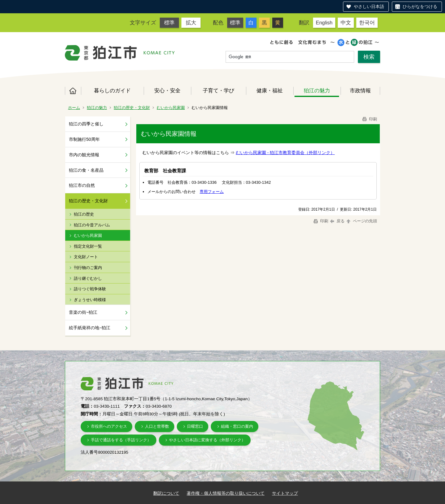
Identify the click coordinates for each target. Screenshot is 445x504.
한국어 (367, 23)
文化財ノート (86, 257)
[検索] (290, 57)
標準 (169, 23)
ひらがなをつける (420, 6)
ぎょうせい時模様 (90, 300)
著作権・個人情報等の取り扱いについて (226, 493)
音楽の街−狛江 (83, 312)
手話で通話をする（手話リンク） (121, 440)
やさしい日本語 (369, 6)
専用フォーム (212, 192)
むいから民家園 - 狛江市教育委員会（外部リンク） (285, 153)
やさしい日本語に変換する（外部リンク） (207, 440)
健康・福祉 (270, 90)
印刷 (369, 119)
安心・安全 (167, 90)
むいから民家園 (171, 108)
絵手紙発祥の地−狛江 (90, 328)
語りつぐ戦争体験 (90, 289)
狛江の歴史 (84, 214)
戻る (337, 221)
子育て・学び (218, 90)
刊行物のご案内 (88, 268)
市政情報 (360, 90)
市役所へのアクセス (109, 426)
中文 (346, 23)
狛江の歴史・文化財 (132, 108)
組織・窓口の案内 (237, 426)
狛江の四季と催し (86, 124)
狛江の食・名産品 (86, 170)
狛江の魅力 (317, 90)
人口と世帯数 (157, 426)
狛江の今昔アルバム (92, 225)
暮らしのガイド (112, 90)
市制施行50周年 (84, 139)
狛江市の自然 (82, 185)
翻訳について (166, 493)
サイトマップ (285, 493)
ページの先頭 (361, 221)
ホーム (73, 91)
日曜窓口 (195, 426)
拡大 (191, 23)
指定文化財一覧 (88, 246)
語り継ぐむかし (88, 278)
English (324, 23)
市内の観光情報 (84, 155)
